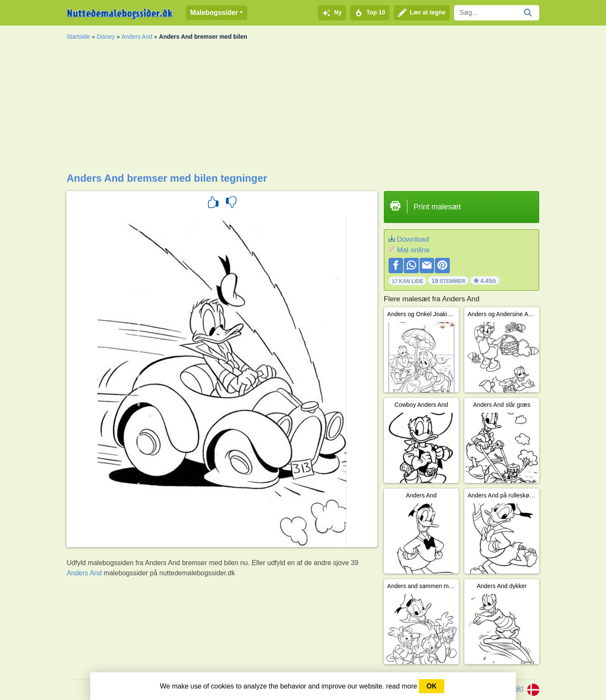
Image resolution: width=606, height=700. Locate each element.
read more (402, 686)
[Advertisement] (303, 109)
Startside (78, 37)
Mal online (413, 250)
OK (432, 686)
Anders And (137, 37)
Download (413, 239)
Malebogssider (214, 13)
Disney (106, 37)
